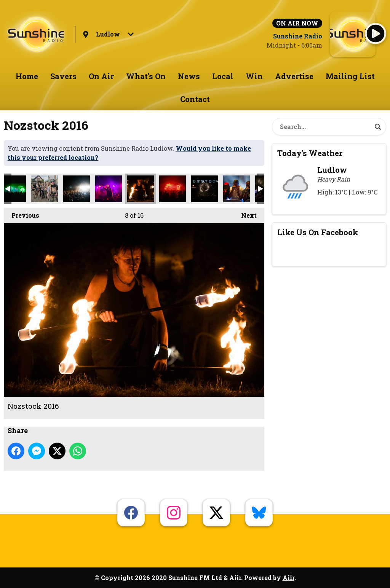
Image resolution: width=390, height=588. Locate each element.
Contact (195, 99)
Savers (63, 76)
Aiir (289, 578)
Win (254, 76)
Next (245, 214)
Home (27, 76)
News (189, 76)
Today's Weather (310, 153)
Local (223, 76)
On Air (101, 76)
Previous (22, 214)
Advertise (294, 76)
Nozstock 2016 (45, 189)
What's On (146, 76)
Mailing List (350, 76)
